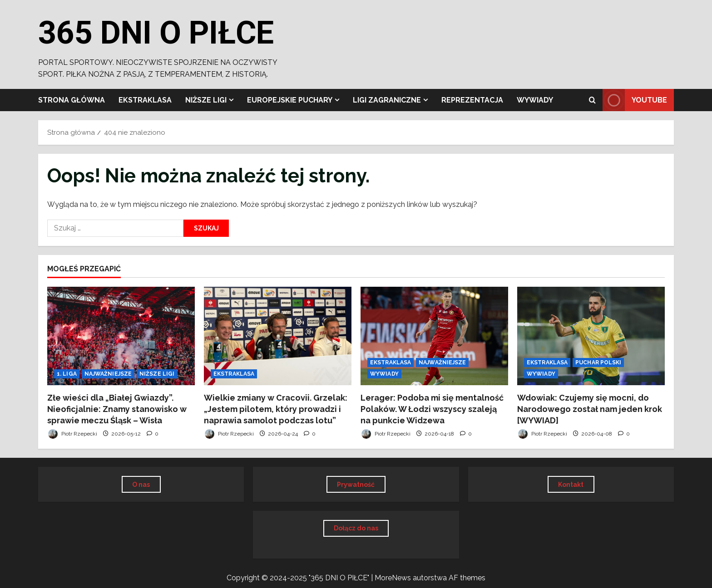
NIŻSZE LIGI (206, 100)
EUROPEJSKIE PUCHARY (290, 100)
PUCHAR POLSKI (598, 363)
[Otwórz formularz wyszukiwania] (592, 100)
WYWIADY (535, 100)
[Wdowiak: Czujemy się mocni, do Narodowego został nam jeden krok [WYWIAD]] (591, 336)
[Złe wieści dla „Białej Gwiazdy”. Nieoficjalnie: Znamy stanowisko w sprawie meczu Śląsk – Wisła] (121, 336)
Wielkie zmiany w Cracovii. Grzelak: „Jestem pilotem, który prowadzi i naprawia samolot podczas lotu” (276, 409)
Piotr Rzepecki (72, 434)
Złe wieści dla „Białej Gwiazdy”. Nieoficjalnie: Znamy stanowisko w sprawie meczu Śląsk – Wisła (117, 409)
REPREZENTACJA (472, 100)
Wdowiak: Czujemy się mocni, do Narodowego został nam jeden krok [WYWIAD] (590, 409)
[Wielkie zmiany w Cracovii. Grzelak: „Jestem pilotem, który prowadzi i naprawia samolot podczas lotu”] (278, 336)
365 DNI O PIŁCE (156, 33)
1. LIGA (67, 374)
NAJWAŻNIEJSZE (108, 374)
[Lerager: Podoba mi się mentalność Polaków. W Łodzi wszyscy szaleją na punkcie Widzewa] (434, 336)
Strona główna (72, 100)
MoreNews (393, 578)
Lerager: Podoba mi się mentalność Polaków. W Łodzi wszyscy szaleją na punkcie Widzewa (432, 409)
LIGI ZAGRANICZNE (387, 100)
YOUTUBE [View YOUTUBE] (635, 100)
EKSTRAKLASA (145, 100)
